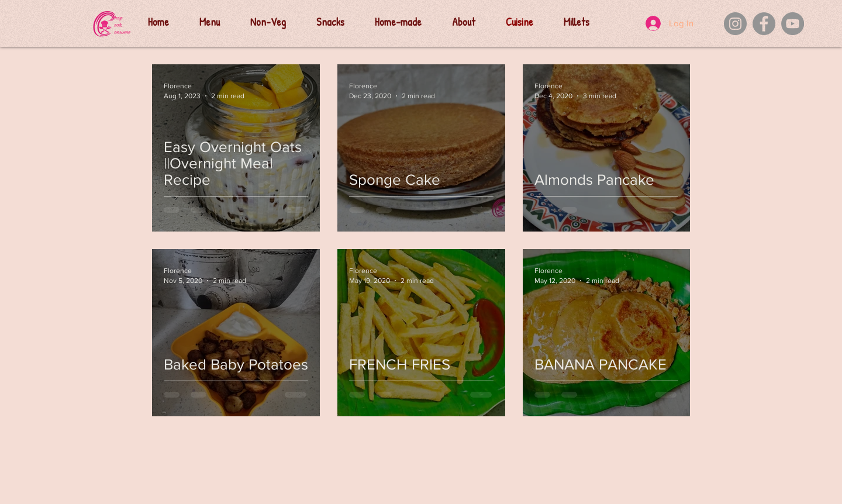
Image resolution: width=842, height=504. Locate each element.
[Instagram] (735, 24)
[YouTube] (793, 24)
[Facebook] (764, 24)
